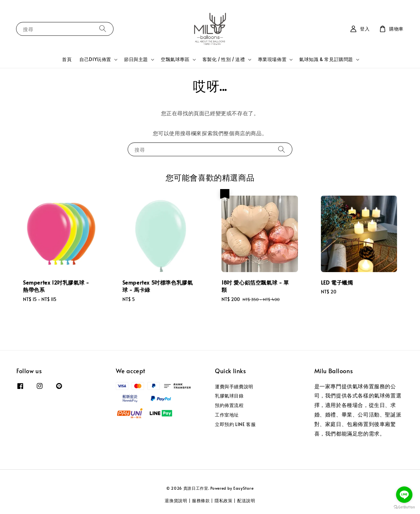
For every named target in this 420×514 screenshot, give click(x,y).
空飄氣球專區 (175, 59)
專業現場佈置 (272, 59)
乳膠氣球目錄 (229, 396)
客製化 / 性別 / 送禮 (224, 59)
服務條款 (201, 501)
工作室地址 (227, 415)
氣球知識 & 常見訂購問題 (326, 59)
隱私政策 (224, 501)
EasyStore (243, 488)
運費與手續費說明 (234, 387)
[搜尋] (103, 29)
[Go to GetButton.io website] (404, 507)
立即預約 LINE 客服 (235, 424)
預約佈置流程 (229, 405)
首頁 (67, 59)
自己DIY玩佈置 (95, 59)
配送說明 (246, 501)
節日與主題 (136, 59)
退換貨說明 (176, 501)
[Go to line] (404, 495)
